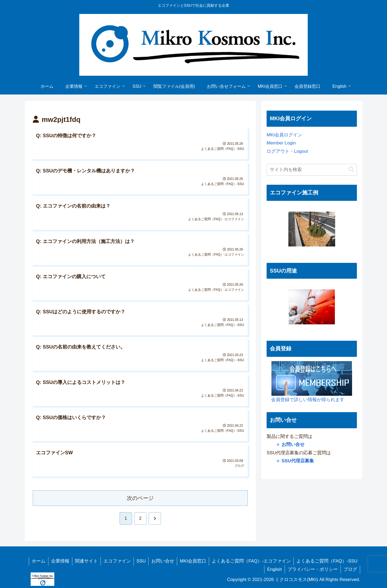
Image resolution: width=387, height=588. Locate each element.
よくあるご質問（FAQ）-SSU (327, 561)
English (275, 569)
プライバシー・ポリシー (313, 569)
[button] (351, 170)
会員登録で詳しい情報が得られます (309, 382)
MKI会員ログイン (284, 135)
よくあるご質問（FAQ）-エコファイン (251, 561)
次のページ (140, 498)
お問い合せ (163, 561)
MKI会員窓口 (193, 561)
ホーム (39, 561)
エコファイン (117, 561)
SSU (141, 561)
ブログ (350, 569)
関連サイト (86, 561)
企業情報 (60, 561)
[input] (312, 170)
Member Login (281, 143)
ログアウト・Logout (287, 151)
